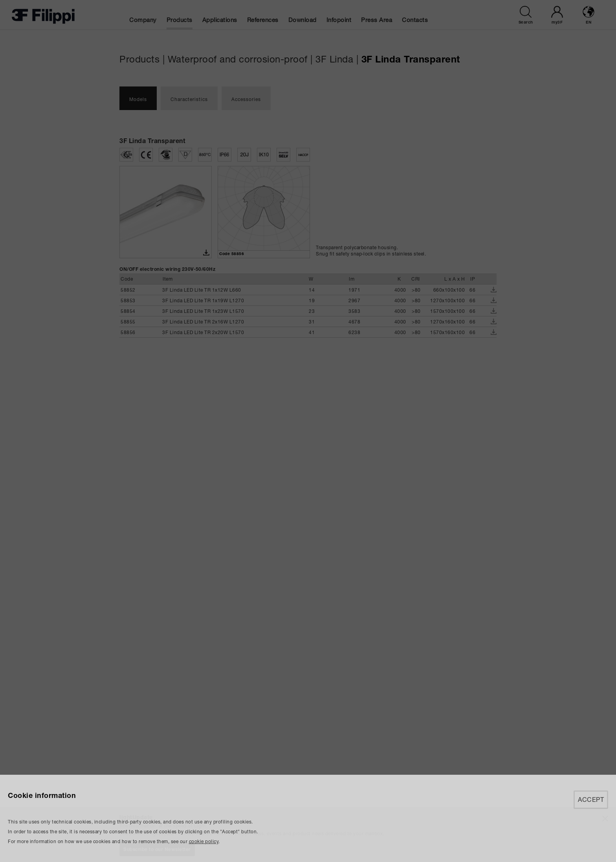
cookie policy (204, 841)
